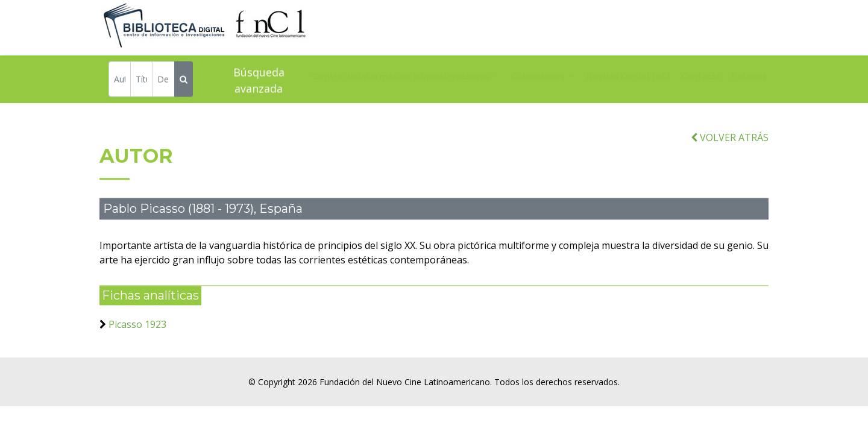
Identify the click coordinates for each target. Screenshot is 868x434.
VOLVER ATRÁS (730, 143)
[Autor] (120, 80)
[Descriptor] (163, 80)
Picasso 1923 (137, 330)
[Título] (141, 80)
